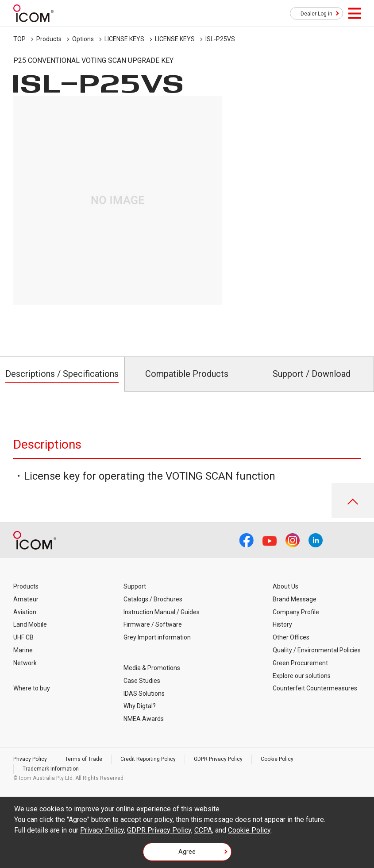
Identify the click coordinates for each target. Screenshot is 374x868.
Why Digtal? (140, 706)
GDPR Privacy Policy (218, 759)
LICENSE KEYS (124, 39)
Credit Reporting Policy (148, 759)
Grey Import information (157, 637)
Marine (23, 650)
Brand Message (295, 599)
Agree (187, 852)
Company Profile (296, 612)
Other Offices (291, 637)
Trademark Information (51, 769)
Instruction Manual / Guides (162, 612)
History (282, 624)
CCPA (203, 830)
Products (49, 39)
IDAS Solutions (144, 694)
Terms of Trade (84, 759)
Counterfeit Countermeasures (315, 688)
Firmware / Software (153, 624)
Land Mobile (30, 624)
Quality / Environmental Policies (317, 650)
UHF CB (23, 637)
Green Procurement (300, 663)
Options (83, 39)
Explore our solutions (302, 676)
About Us (285, 586)
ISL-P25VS (220, 39)
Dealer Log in (316, 14)
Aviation (25, 612)
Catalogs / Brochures (153, 599)
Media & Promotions (152, 668)
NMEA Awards (144, 719)
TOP (19, 39)
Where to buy (32, 688)
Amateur (26, 599)
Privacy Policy (30, 759)
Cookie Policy (277, 759)
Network (25, 663)
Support (135, 586)
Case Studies (142, 681)
